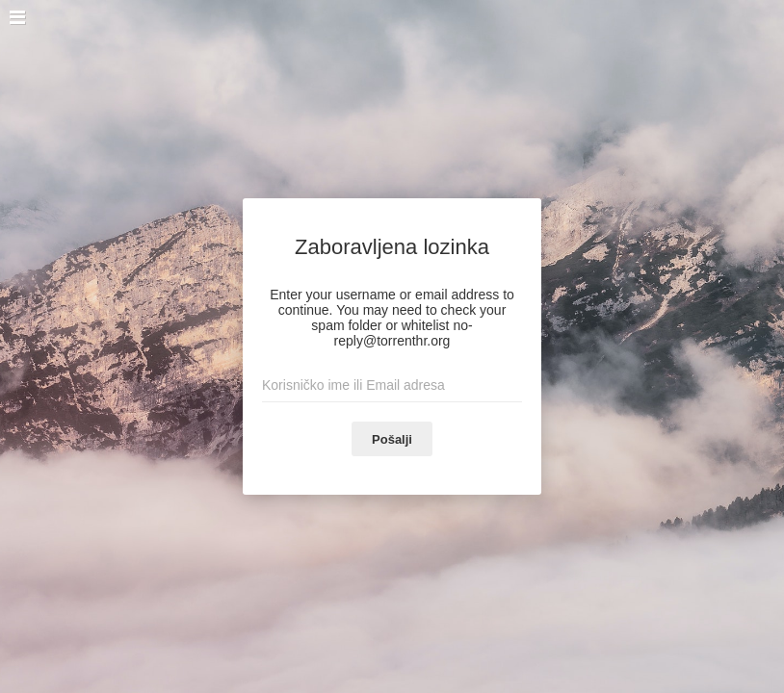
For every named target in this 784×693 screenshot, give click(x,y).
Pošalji (392, 439)
